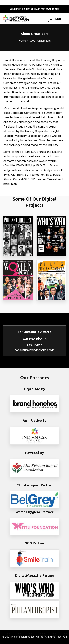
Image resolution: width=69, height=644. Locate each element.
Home (22, 41)
